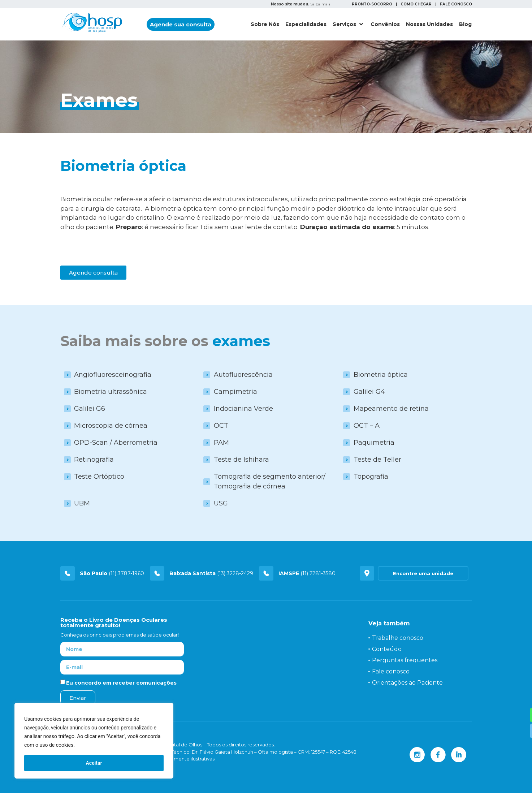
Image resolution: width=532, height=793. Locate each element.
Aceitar (94, 763)
